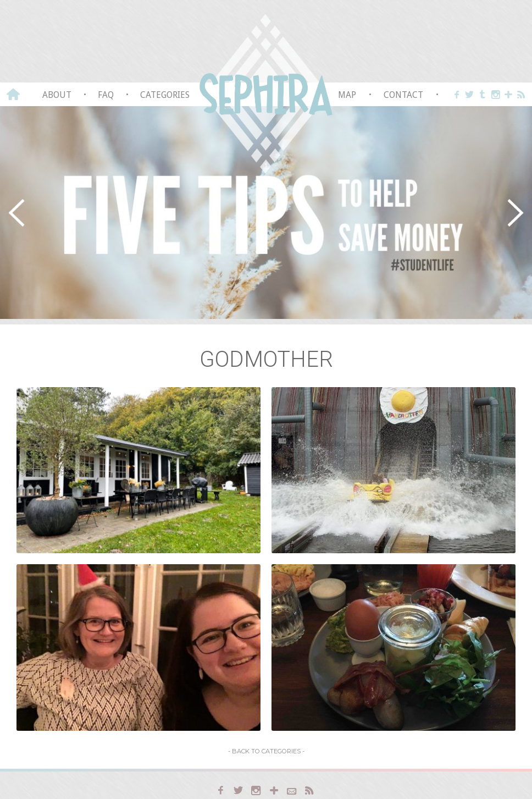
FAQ (106, 95)
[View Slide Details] (266, 213)
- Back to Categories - (266, 751)
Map (347, 95)
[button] (16, 213)
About (57, 95)
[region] (266, 213)
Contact (403, 95)
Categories (165, 95)
